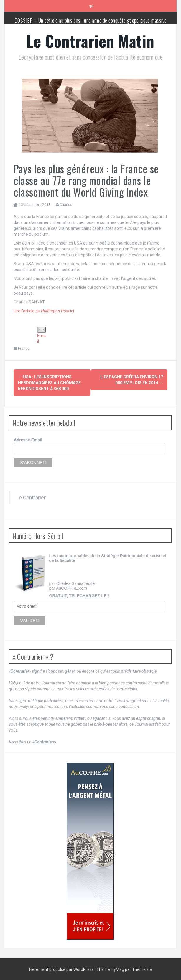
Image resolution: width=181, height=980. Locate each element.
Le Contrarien (31, 496)
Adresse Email (28, 438)
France (24, 348)
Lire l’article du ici (44, 311)
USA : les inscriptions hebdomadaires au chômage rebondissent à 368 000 (49, 383)
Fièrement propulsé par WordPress (62, 968)
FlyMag (117, 968)
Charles (66, 205)
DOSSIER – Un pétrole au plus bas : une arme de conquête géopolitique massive (91, 20)
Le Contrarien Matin (90, 41)
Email (42, 335)
